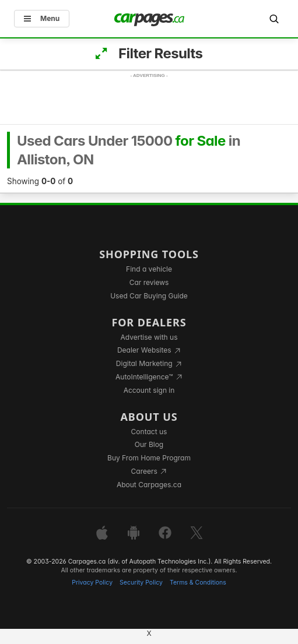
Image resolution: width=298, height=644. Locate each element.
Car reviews (149, 282)
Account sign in (149, 390)
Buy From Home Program (149, 458)
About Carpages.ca (149, 485)
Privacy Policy (92, 583)
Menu (42, 18)
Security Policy (141, 583)
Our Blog (149, 444)
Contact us (149, 432)
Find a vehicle (149, 269)
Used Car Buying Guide (149, 296)
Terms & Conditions (198, 583)
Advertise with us (149, 337)
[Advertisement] (149, 110)
